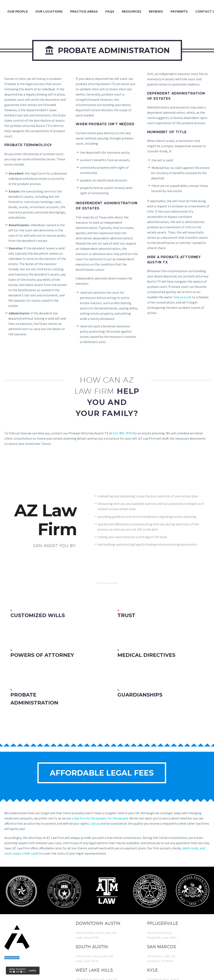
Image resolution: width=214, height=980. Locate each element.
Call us (95, 823)
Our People (18, 11)
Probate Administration (107, 50)
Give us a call (182, 297)
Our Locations (49, 11)
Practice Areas (84, 11)
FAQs (110, 11)
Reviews (156, 11)
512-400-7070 (122, 433)
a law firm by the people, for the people (100, 818)
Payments (179, 11)
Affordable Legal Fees (102, 773)
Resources (132, 11)
